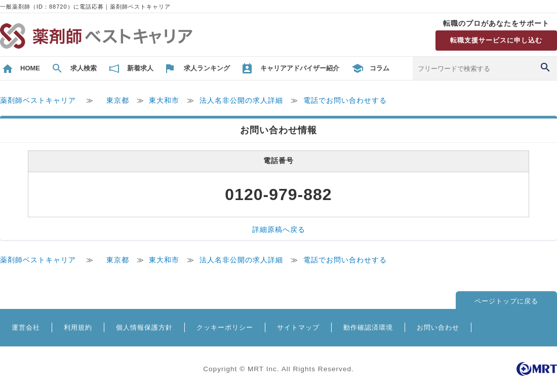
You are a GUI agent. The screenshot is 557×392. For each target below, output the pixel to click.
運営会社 (26, 327)
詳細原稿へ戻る (279, 230)
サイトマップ (298, 327)
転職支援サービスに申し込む (496, 40)
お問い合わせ (438, 327)
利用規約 (78, 327)
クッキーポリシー (225, 327)
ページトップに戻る (506, 301)
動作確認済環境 (368, 327)
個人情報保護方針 (144, 327)
